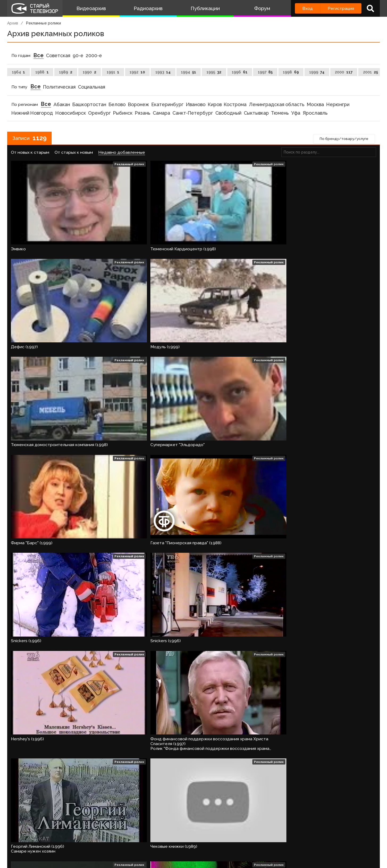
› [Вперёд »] (167, 824)
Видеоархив (91, 8)
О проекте (19, 843)
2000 (344, 72)
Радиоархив (148, 8)
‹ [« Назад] (17, 824)
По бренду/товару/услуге (342, 140)
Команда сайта (53, 843)
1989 (66, 72)
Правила (84, 843)
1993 (163, 72)
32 (154, 824)
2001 (371, 72)
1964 (19, 72)
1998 (291, 72)
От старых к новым (74, 153)
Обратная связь (117, 843)
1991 (113, 72)
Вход (308, 8)
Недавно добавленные (122, 153)
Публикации (205, 8)
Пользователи (155, 843)
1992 (137, 72)
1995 (214, 72)
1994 (189, 72)
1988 (42, 72)
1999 (317, 72)
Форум (262, 8)
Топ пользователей (199, 843)
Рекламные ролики (44, 23)
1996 (240, 72)
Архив (13, 23)
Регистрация (341, 8)
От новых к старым (30, 153)
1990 (90, 72)
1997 (265, 72)
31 (139, 824)
